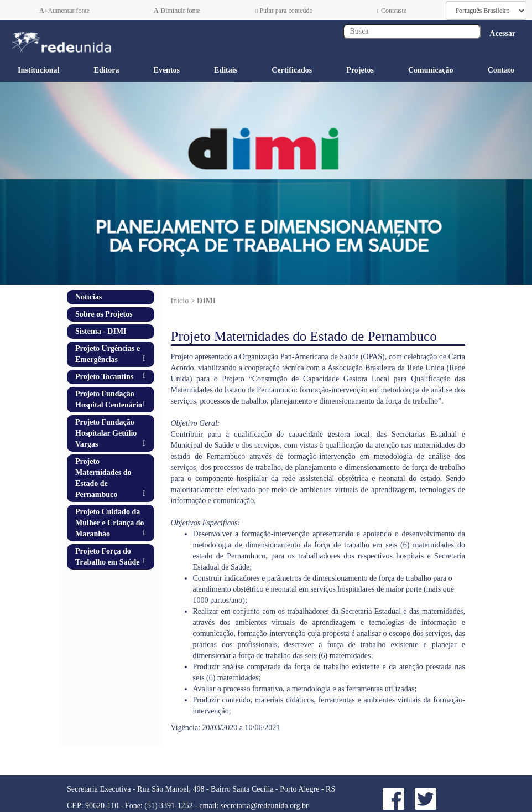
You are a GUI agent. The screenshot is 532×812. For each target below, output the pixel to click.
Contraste (392, 11)
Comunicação (431, 70)
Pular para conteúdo (284, 11)
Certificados (292, 70)
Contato (501, 70)
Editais (226, 70)
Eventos (167, 70)
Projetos (360, 70)
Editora (107, 70)
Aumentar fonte (64, 11)
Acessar (502, 33)
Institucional (38, 70)
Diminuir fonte (177, 11)
